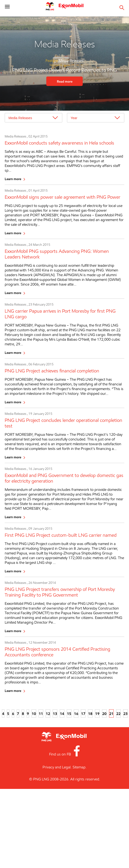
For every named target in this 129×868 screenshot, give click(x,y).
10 (34, 714)
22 (118, 714)
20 (104, 714)
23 (125, 714)
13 (55, 714)
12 (48, 714)
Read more (65, 81)
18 (90, 714)
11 (41, 714)
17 (83, 714)
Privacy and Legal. (57, 767)
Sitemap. (80, 767)
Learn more (13, 179)
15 (69, 714)
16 (76, 714)
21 (111, 714)
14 (62, 714)
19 (97, 714)
